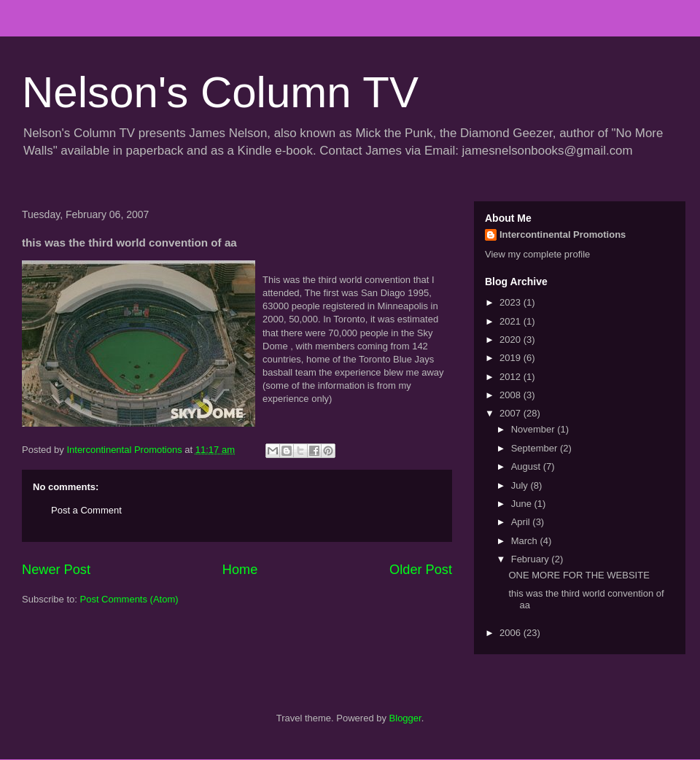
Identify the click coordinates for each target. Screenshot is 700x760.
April (522, 522)
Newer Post (56, 570)
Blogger (405, 718)
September (536, 448)
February (532, 559)
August (527, 466)
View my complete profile (537, 254)
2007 (512, 413)
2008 (512, 395)
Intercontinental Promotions (563, 234)
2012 (512, 377)
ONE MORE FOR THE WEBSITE (579, 575)
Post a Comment (86, 510)
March (526, 541)
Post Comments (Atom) (129, 599)
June (523, 504)
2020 (512, 340)
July (521, 485)
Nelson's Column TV (220, 92)
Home (240, 570)
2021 (512, 321)
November (534, 429)
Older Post (421, 570)
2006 (512, 633)
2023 (512, 302)
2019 (512, 358)
